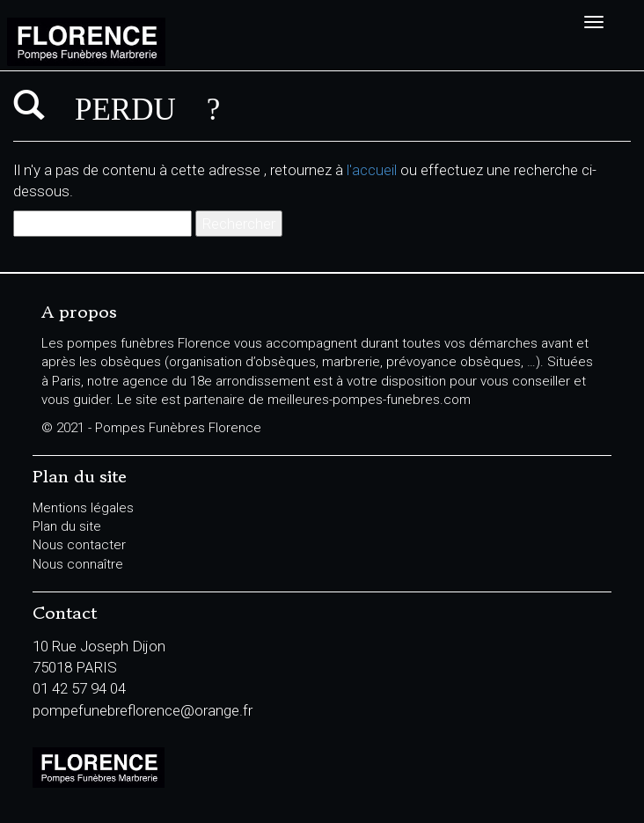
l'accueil (372, 170)
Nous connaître (78, 564)
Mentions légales (83, 508)
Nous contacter (79, 545)
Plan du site (67, 526)
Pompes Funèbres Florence (168, 42)
